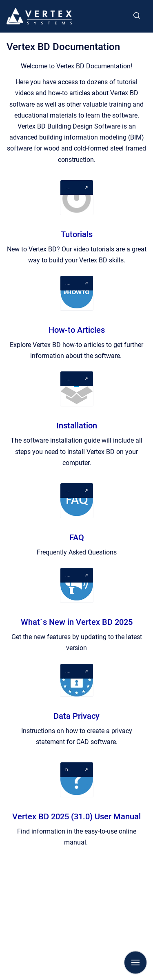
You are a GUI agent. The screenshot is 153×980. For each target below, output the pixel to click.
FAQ (77, 537)
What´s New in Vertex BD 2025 (77, 622)
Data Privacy (76, 716)
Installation (77, 426)
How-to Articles (77, 330)
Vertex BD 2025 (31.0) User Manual (76, 816)
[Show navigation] (135, 963)
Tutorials (77, 234)
